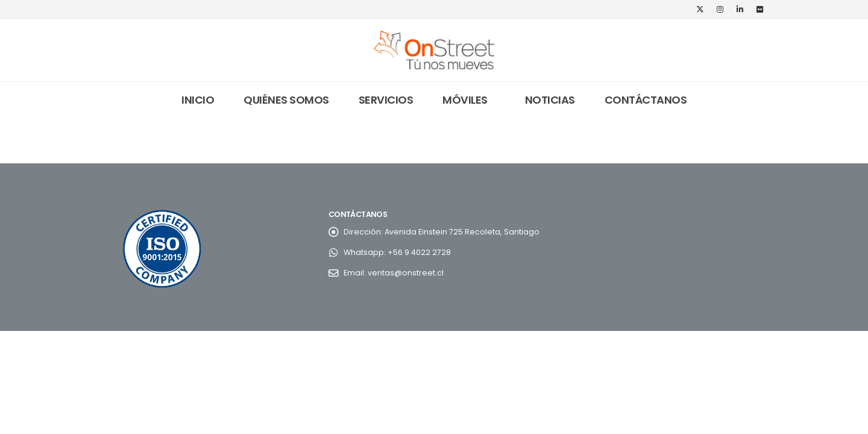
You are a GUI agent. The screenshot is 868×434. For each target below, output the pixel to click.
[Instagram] (720, 9)
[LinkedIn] (740, 9)
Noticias (550, 100)
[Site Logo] (434, 50)
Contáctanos (646, 100)
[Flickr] (759, 9)
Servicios (386, 100)
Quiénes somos (286, 100)
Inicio (198, 100)
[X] (700, 9)
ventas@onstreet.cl (406, 273)
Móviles (465, 100)
